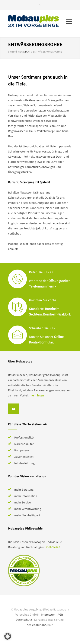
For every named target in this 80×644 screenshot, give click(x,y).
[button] (8, 636)
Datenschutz (24, 620)
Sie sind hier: (15, 52)
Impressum (48, 615)
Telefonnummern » (43, 286)
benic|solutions (36, 625)
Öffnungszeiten (59, 281)
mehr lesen (37, 395)
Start (27, 52)
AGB (60, 615)
